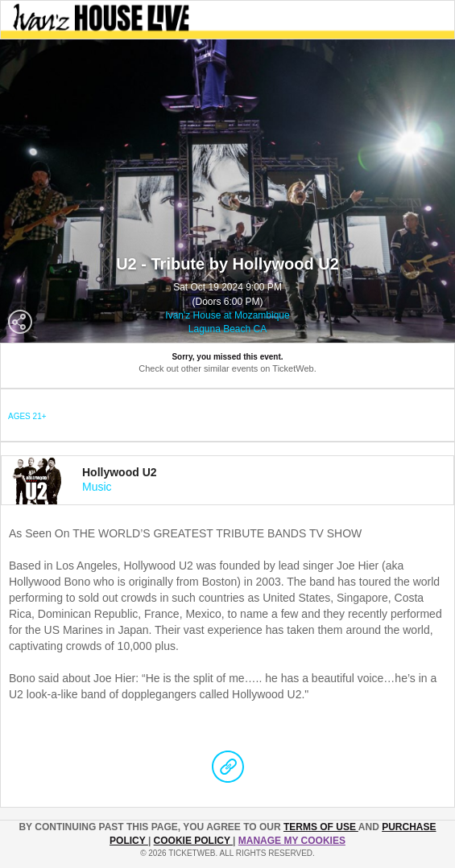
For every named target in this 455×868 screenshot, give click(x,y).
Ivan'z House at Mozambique (227, 315)
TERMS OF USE (321, 827)
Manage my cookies (292, 841)
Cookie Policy (193, 841)
